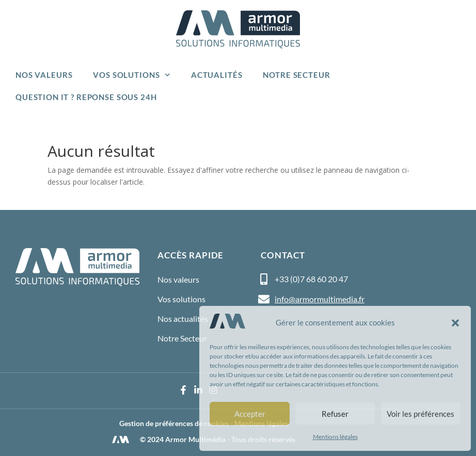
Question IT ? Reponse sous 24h (86, 97)
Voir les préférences (421, 414)
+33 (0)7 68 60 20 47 (311, 279)
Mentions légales (335, 437)
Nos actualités (183, 319)
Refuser (335, 414)
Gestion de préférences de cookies (174, 423)
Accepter (250, 414)
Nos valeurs (44, 75)
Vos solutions (132, 75)
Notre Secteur (296, 75)
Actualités (217, 75)
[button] (455, 323)
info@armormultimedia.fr (320, 299)
